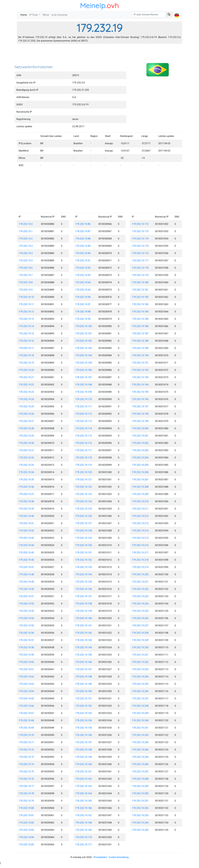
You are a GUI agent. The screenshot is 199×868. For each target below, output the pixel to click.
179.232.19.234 (140, 677)
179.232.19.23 (26, 392)
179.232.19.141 (84, 626)
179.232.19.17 (26, 348)
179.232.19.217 (140, 553)
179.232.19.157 (84, 742)
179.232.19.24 (26, 399)
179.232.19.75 (26, 772)
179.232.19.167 (84, 815)
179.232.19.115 (84, 436)
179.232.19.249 (140, 786)
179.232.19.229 (140, 640)
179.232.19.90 (83, 253)
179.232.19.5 (26, 261)
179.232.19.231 (140, 655)
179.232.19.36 (26, 487)
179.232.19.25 (26, 407)
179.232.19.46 (26, 560)
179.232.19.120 (84, 472)
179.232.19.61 (26, 669)
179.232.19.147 (84, 669)
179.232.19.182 (140, 297)
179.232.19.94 (83, 282)
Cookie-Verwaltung (119, 857)
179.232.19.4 (26, 253)
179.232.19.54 (26, 618)
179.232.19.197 (140, 407)
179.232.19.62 (26, 677)
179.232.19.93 (83, 275)
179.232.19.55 (26, 626)
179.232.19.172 (140, 224)
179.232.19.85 (26, 845)
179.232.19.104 (84, 355)
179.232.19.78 (26, 793)
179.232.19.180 (140, 282)
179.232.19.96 (83, 297)
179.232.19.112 (84, 414)
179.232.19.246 (140, 764)
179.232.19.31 (26, 450)
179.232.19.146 (84, 662)
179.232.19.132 (84, 560)
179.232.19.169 (84, 830)
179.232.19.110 (84, 399)
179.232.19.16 (26, 341)
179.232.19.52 (26, 604)
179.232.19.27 (26, 421)
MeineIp (93, 5)
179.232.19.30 (26, 443)
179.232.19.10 (26, 297)
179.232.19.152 (84, 706)
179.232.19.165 (84, 801)
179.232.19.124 (84, 501)
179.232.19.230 (140, 647)
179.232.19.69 (26, 728)
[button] (177, 13)
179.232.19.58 (26, 647)
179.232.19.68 (26, 720)
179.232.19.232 (140, 662)
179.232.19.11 (26, 304)
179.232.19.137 (84, 596)
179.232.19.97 (83, 304)
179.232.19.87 (83, 231)
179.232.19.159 (84, 757)
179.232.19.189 (140, 348)
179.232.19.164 (84, 793)
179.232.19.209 (140, 494)
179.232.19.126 (84, 516)
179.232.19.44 (26, 545)
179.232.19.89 (83, 246)
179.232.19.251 (140, 801)
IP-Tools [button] (34, 15)
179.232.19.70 (26, 735)
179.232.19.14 (26, 326)
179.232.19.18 (26, 355)
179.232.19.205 (140, 465)
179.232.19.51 (26, 596)
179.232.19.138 (84, 604)
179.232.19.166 (84, 808)
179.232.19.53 (26, 611)
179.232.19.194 (140, 385)
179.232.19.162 (84, 779)
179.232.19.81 (26, 815)
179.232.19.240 (140, 720)
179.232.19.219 (140, 567)
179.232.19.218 (140, 560)
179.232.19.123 (84, 494)
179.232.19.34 (26, 472)
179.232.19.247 (140, 772)
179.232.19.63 (26, 684)
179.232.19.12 (26, 312)
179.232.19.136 (84, 589)
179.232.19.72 (26, 750)
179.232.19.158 (84, 750)
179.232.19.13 (26, 319)
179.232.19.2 (26, 239)
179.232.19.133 (84, 567)
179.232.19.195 (140, 392)
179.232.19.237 (140, 699)
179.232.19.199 (140, 421)
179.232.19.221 (140, 582)
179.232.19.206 (140, 472)
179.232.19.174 (140, 239)
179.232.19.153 (84, 713)
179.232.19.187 (140, 334)
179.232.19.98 (83, 312)
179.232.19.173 (140, 231)
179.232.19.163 (84, 786)
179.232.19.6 (26, 268)
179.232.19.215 (140, 538)
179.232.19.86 (83, 224)
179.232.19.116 (84, 443)
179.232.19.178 (140, 268)
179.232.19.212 (140, 516)
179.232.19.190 (140, 355)
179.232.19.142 (84, 633)
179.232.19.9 (26, 290)
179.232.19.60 (26, 662)
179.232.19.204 (140, 458)
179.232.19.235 (140, 684)
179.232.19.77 (26, 786)
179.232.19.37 (26, 494)
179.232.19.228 (140, 633)
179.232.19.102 (84, 341)
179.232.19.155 (84, 728)
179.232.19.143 (84, 640)
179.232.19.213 (140, 523)
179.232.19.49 (26, 582)
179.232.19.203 (140, 450)
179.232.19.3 (26, 246)
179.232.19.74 (26, 764)
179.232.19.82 (26, 823)
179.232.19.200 (140, 428)
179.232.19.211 (140, 509)
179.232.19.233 (140, 669)
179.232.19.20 (26, 370)
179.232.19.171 (84, 845)
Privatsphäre (100, 857)
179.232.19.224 (140, 604)
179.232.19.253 (140, 815)
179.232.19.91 (83, 261)
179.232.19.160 (84, 764)
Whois (46, 15)
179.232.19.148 (84, 677)
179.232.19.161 (84, 772)
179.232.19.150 (84, 691)
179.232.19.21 (26, 377)
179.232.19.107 (84, 377)
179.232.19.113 (84, 421)
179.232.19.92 (83, 268)
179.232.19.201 (140, 436)
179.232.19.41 (26, 523)
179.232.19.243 (140, 742)
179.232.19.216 (140, 545)
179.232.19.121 (84, 480)
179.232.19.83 (26, 830)
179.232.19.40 (26, 516)
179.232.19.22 (26, 385)
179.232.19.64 (26, 691)
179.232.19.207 (140, 480)
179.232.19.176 (140, 253)
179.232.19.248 (140, 779)
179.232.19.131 (84, 553)
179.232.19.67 (26, 713)
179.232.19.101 (84, 334)
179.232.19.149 (84, 684)
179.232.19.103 (84, 348)
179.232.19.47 (26, 567)
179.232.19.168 (84, 823)
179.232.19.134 (84, 574)
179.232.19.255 (140, 830)
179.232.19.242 (140, 735)
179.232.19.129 (84, 538)
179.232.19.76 (26, 779)
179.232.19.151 (84, 699)
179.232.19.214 (140, 531)
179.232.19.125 (84, 509)
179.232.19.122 (84, 487)
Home (24, 15)
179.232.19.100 (84, 326)
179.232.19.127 (84, 523)
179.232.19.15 (26, 334)
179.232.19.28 (26, 428)
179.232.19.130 (84, 545)
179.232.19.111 (84, 407)
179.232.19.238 (140, 706)
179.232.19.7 (26, 275)
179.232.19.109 (84, 392)
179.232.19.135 (84, 582)
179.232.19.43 (26, 538)
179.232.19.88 (83, 239)
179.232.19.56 (26, 633)
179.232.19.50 (26, 589)
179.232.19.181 (140, 290)
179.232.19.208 (140, 487)
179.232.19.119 (84, 465)
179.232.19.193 (140, 377)
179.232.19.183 (140, 304)
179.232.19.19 (26, 363)
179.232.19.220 (140, 574)
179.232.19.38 (26, 501)
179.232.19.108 (84, 385)
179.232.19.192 (140, 370)
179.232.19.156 (84, 735)
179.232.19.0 (26, 224)
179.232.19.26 (26, 414)
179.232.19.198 (140, 414)
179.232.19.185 (140, 319)
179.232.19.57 (26, 640)
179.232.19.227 (140, 626)
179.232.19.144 (84, 647)
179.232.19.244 (140, 750)
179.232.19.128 (84, 531)
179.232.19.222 (140, 589)
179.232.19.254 (140, 823)
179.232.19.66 (26, 706)
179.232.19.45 (26, 553)
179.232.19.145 (84, 655)
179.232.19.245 (140, 757)
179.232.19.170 (84, 837)
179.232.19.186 (140, 326)
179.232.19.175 (140, 246)
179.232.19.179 (140, 275)
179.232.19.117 (84, 450)
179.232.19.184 (140, 312)
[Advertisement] (99, 55)
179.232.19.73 (26, 757)
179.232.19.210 (140, 501)
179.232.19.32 (26, 458)
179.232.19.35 (26, 480)
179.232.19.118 (84, 458)
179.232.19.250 (140, 793)
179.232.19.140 (84, 618)
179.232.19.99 (83, 319)
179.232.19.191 (140, 363)
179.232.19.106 (84, 370)
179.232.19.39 (26, 509)
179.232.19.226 (140, 618)
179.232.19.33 (26, 465)
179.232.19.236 (140, 691)
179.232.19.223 (140, 596)
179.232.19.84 (26, 837)
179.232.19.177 (140, 261)
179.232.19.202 (140, 443)
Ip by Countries (59, 15)
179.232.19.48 (26, 574)
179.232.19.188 (140, 341)
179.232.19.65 (26, 699)
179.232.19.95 (83, 290)
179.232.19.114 (84, 428)
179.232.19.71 (26, 742)
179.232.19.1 (26, 231)
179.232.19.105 (84, 363)
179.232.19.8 (26, 282)
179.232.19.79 (26, 801)
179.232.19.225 (140, 611)
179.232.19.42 (26, 531)
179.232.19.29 (26, 436)
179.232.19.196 (140, 399)
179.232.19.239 (140, 713)
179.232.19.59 (26, 655)
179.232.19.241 (140, 728)
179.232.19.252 (140, 808)
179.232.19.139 (84, 611)
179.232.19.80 (26, 808)
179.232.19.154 (84, 720)
